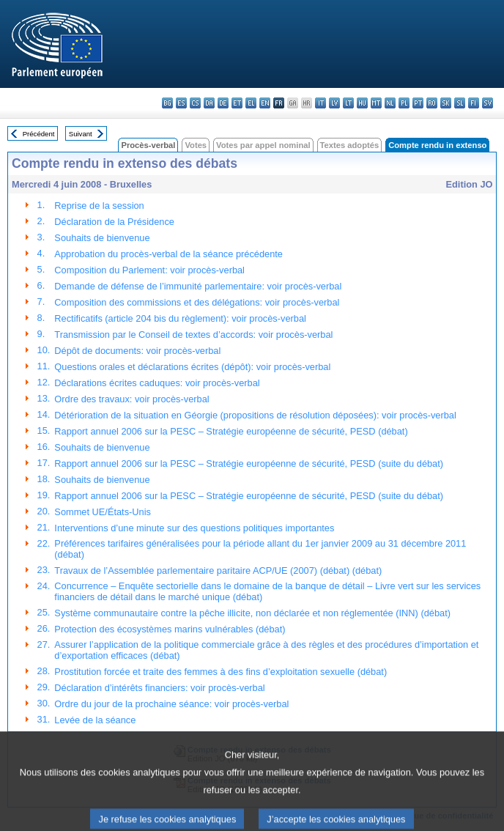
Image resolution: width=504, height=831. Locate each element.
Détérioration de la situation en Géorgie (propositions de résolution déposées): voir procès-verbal (255, 415)
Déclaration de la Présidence (114, 222)
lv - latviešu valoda (334, 103)
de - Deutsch (223, 103)
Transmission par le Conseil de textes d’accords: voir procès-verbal (193, 335)
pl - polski (404, 103)
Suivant (81, 134)
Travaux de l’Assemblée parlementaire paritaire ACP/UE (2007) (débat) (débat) (218, 570)
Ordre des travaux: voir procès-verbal (131, 399)
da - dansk (209, 103)
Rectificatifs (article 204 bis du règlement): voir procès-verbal (180, 318)
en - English (265, 103)
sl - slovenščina (460, 103)
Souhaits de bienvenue (102, 238)
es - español (181, 103)
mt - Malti (376, 103)
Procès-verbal (148, 145)
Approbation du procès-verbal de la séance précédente (168, 254)
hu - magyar (362, 103)
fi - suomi (474, 103)
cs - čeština (195, 103)
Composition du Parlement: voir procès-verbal (149, 270)
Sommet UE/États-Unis (103, 512)
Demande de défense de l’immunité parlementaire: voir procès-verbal (198, 286)
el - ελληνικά (251, 103)
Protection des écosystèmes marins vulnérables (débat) (170, 629)
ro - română (432, 103)
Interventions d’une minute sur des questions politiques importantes (194, 528)
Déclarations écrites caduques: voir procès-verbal (157, 383)
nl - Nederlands (390, 103)
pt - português (418, 103)
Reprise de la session (99, 206)
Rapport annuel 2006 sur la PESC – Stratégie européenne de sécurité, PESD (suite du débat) (249, 463)
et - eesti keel (237, 103)
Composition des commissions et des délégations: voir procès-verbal (197, 302)
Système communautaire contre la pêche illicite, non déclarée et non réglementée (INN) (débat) (252, 613)
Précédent (39, 134)
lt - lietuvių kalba (348, 103)
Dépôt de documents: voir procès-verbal (137, 351)
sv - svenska (488, 103)
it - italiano (320, 103)
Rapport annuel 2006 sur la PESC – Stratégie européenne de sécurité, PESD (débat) (231, 431)
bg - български (167, 103)
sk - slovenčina (446, 103)
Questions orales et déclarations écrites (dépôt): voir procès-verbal (192, 367)
